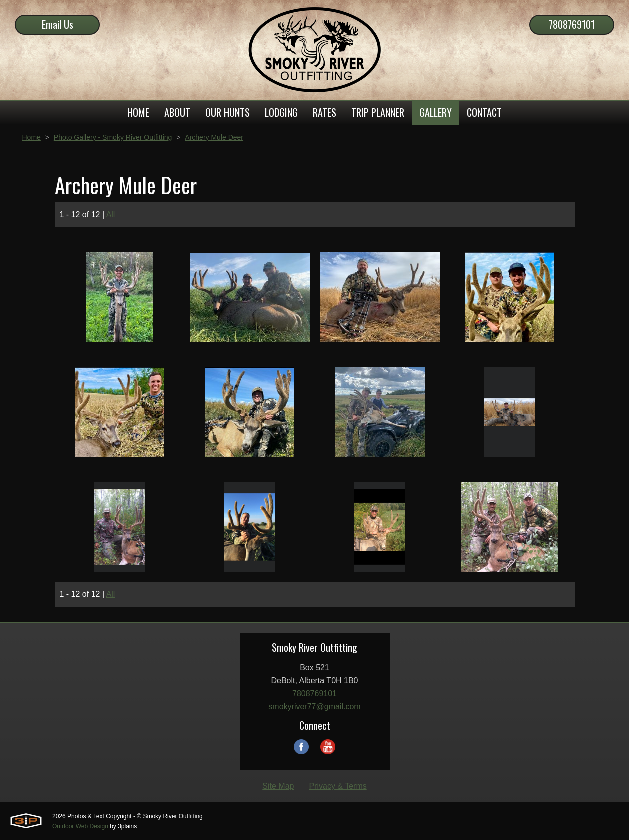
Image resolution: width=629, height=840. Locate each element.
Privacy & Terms (337, 786)
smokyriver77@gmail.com (314, 706)
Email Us (58, 24)
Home (32, 137)
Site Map (278, 786)
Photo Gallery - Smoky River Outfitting (113, 137)
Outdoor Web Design (80, 826)
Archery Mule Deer (214, 137)
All (111, 214)
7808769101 (572, 24)
